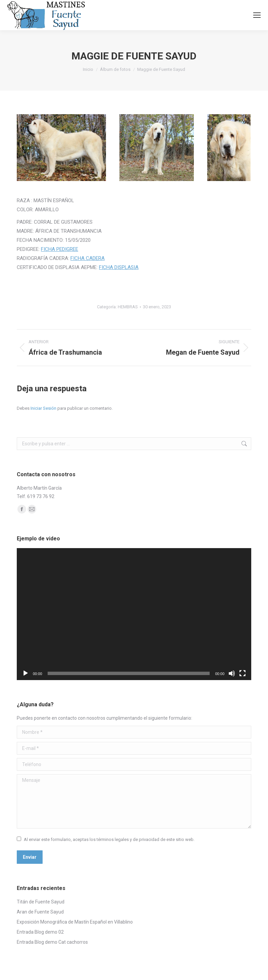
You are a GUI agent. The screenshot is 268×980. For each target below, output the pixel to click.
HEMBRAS (128, 307)
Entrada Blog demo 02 (40, 932)
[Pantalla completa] (243, 673)
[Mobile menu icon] (257, 15)
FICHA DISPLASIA (119, 267)
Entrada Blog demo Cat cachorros (52, 942)
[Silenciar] (232, 673)
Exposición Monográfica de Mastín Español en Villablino (75, 922)
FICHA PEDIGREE (60, 249)
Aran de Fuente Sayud (40, 912)
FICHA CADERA (88, 258)
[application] (134, 614)
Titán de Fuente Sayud (41, 902)
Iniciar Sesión (44, 408)
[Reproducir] (25, 673)
